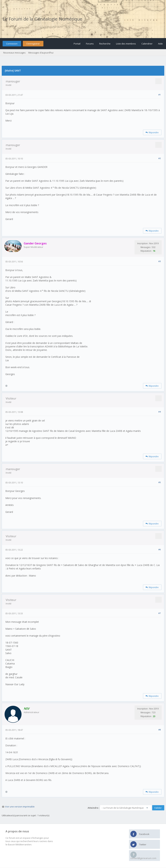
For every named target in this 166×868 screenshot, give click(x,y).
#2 (160, 158)
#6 (160, 549)
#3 (160, 261)
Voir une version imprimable (20, 807)
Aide (160, 44)
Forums (90, 44)
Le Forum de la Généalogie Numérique (42, 19)
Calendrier (147, 44)
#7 (160, 613)
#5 (160, 482)
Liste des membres (126, 44)
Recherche (105, 44)
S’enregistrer (33, 44)
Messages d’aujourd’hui (41, 53)
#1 (160, 95)
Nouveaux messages (14, 53)
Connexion (12, 44)
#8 (160, 730)
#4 (160, 412)
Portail (77, 44)
